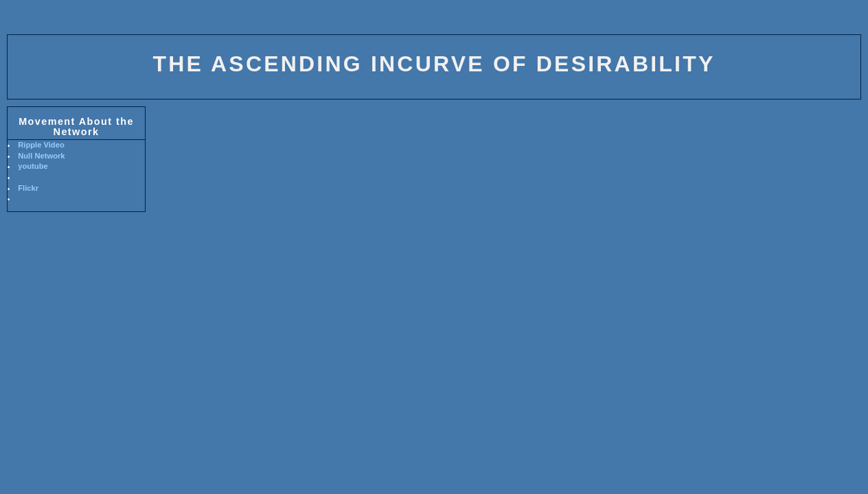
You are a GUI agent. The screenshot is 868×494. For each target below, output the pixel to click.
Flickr (28, 188)
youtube (33, 166)
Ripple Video (41, 145)
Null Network (41, 156)
